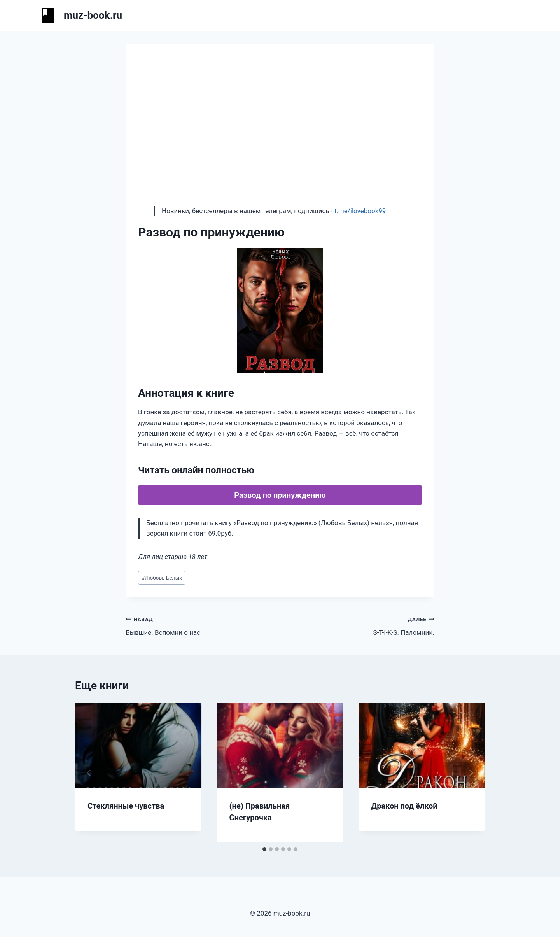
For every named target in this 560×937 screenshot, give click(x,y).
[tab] (264, 849)
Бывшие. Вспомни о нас (199, 625)
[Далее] (471, 773)
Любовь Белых (162, 578)
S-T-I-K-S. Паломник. (360, 625)
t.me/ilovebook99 (360, 211)
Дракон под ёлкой (404, 806)
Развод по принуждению (280, 495)
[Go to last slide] (89, 773)
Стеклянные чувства (126, 806)
